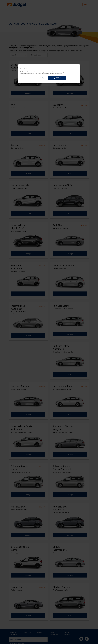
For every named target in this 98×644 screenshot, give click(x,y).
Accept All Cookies (57, 78)
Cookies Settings (40, 78)
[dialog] (49, 74)
